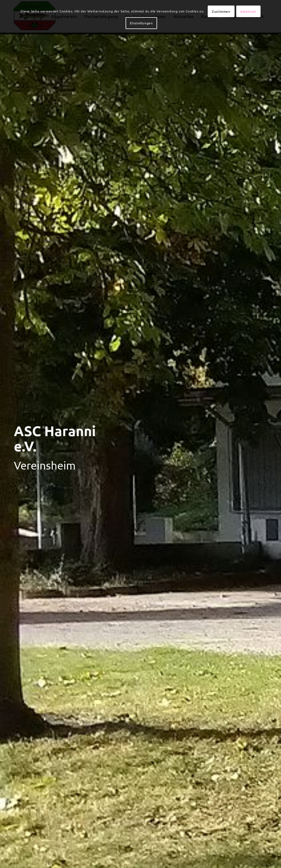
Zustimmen (221, 11)
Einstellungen (141, 23)
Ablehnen (248, 11)
